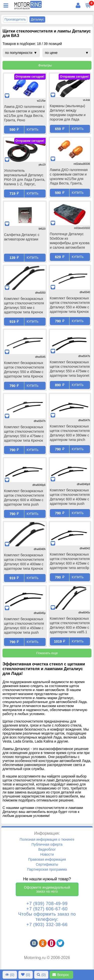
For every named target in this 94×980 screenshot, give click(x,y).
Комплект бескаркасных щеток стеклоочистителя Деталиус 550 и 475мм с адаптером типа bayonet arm (70, 369)
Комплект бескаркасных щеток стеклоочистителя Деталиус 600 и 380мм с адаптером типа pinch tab (70, 433)
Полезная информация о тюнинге (47, 839)
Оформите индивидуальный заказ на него (47, 889)
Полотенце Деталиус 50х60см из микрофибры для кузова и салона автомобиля (70, 241)
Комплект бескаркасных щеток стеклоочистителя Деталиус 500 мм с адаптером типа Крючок (24, 305)
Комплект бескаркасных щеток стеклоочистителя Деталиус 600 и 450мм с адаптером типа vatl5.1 (70, 625)
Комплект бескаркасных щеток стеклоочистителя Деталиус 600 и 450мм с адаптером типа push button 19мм (24, 626)
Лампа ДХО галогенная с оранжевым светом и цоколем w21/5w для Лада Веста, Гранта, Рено (69, 177)
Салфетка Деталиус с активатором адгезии (22, 237)
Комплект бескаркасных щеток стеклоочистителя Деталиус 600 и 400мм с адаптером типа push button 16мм (24, 498)
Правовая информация (47, 859)
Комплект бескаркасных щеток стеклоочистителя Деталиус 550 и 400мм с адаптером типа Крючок (70, 305)
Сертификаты (47, 864)
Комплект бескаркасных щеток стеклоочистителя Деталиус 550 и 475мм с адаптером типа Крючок (24, 434)
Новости (47, 854)
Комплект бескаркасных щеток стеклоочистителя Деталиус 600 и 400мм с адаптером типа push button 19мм (70, 497)
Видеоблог (47, 849)
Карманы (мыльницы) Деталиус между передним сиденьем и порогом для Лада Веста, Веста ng (68, 113)
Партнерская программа (47, 869)
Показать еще (47, 653)
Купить (32, 130)
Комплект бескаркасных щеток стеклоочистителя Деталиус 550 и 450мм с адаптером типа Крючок (24, 370)
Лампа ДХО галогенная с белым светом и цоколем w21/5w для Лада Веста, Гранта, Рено (24, 113)
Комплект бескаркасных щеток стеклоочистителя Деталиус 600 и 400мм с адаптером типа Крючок (24, 562)
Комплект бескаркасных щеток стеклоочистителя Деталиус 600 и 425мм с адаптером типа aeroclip (70, 561)
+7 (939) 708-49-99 (47, 904)
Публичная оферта (47, 844)
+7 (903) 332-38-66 (47, 925)
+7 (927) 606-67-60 (47, 909)
